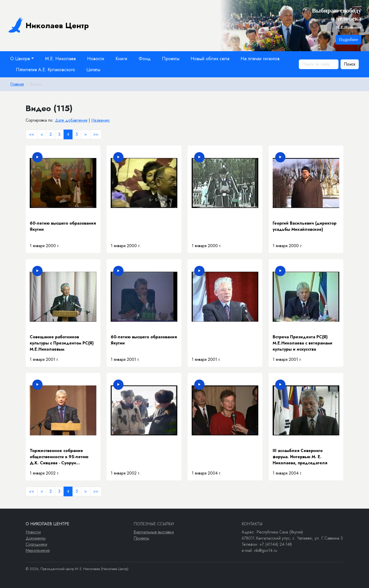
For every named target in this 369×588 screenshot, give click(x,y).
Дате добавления (71, 120)
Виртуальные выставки (154, 532)
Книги (121, 59)
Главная (17, 84)
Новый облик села (210, 59)
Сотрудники (36, 544)
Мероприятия (38, 550)
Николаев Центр (48, 25)
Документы (36, 538)
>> (96, 134)
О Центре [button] (20, 59)
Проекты (171, 59)
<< (32, 134)
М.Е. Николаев (60, 59)
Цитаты (93, 70)
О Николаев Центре (47, 524)
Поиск (350, 64)
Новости (96, 59)
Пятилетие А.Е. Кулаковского (45, 70)
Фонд (145, 59)
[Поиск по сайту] (319, 64)
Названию (100, 120)
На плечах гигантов (260, 59)
